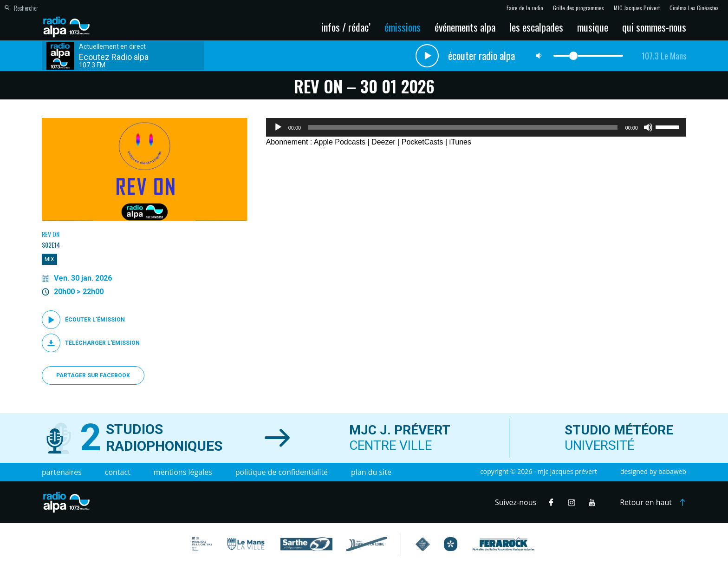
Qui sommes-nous (654, 27)
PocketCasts (422, 142)
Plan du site (371, 472)
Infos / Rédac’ (346, 27)
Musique (593, 27)
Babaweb (672, 471)
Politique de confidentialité (282, 472)
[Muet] (648, 127)
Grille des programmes (578, 8)
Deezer (383, 142)
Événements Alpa (465, 27)
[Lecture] (278, 127)
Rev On (51, 234)
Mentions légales (183, 472)
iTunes (460, 142)
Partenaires (62, 472)
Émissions (403, 27)
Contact (118, 472)
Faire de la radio (525, 8)
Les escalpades (536, 27)
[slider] (463, 127)
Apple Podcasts (340, 142)
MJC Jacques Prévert (637, 8)
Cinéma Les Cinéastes (694, 8)
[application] (476, 127)
